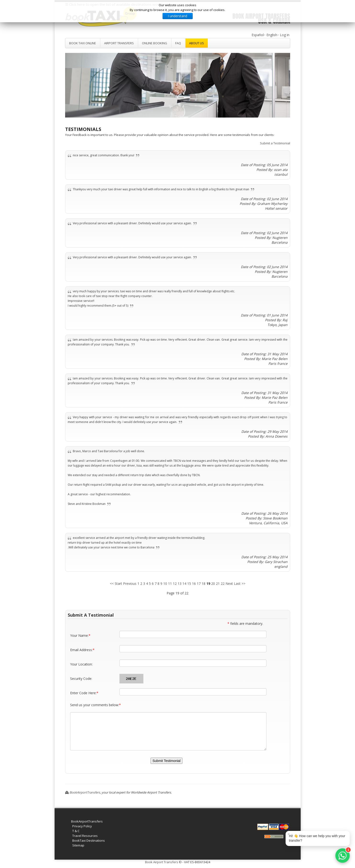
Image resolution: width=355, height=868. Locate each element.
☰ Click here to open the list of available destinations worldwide (117, 4)
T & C (76, 831)
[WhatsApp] (343, 856)
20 (213, 583)
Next (229, 583)
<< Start (116, 583)
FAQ (178, 43)
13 (180, 583)
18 (203, 583)
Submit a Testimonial (275, 143)
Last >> (240, 583)
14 (184, 583)
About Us (197, 43)
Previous (130, 583)
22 (223, 583)
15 (189, 583)
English (272, 35)
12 (175, 583)
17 (199, 583)
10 (165, 583)
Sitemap (78, 845)
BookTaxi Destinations (89, 840)
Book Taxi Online (83, 43)
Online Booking (155, 43)
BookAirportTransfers (85, 792)
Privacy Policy (82, 826)
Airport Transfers (119, 43)
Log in (285, 35)
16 (194, 583)
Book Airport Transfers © (163, 862)
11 (170, 583)
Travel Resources (85, 836)
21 (218, 583)
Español (258, 35)
